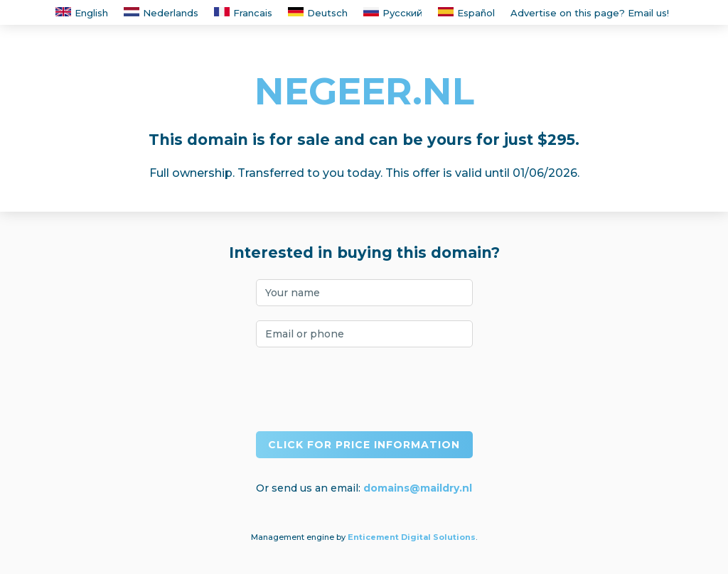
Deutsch (318, 13)
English (82, 13)
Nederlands (161, 13)
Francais (243, 13)
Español (466, 13)
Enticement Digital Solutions (412, 537)
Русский (393, 13)
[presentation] (364, 389)
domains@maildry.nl (418, 488)
